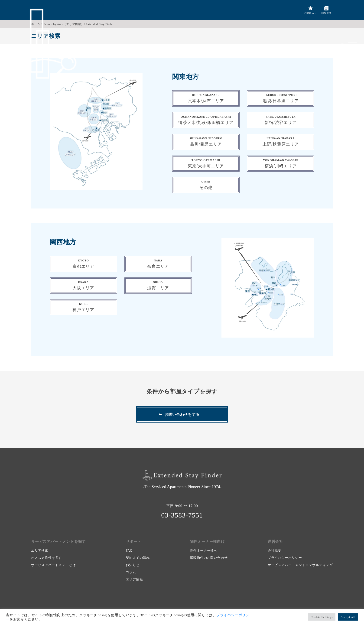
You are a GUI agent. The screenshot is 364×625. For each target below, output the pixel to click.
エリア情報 (134, 579)
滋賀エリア (158, 285)
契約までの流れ (138, 558)
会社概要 (275, 551)
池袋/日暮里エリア (281, 98)
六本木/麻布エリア (206, 98)
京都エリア (83, 264)
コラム (131, 572)
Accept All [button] (348, 617)
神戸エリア (83, 307)
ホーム (36, 24)
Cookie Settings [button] (322, 617)
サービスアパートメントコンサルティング (300, 565)
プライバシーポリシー (285, 558)
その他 (206, 185)
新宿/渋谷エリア (281, 120)
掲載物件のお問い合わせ (209, 558)
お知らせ (133, 565)
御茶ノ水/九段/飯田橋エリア (206, 120)
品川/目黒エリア (206, 142)
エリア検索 (40, 551)
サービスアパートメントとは (53, 565)
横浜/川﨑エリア (281, 164)
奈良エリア (158, 264)
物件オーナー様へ (204, 551)
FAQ (129, 551)
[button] (352, 10)
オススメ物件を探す (47, 558)
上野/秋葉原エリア (281, 142)
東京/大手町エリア (206, 164)
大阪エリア (83, 285)
